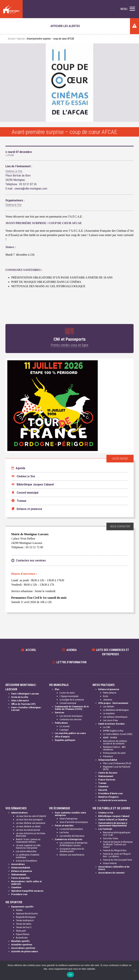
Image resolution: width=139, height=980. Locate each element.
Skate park (21, 931)
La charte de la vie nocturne (112, 800)
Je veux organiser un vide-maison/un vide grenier (28, 847)
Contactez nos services (70, 719)
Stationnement (106, 776)
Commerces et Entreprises (69, 839)
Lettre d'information (71, 662)
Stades (19, 910)
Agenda (21, 39)
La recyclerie (109, 713)
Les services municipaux (71, 716)
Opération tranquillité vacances (27, 891)
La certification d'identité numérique (28, 856)
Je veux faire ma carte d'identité (31, 816)
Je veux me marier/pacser (28, 830)
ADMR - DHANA (110, 738)
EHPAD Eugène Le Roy (113, 731)
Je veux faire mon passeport (29, 820)
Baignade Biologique (26, 917)
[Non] (134, 970)
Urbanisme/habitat (108, 760)
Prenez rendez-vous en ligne (70, 345)
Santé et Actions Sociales (111, 724)
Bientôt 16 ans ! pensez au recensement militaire (28, 841)
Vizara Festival (110, 863)
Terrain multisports (25, 920)
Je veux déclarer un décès (28, 826)
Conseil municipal (68, 703)
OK (70, 975)
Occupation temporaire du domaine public (72, 850)
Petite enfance (110, 693)
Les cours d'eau (110, 720)
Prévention (108, 756)
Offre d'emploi (62, 737)
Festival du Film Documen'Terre (117, 860)
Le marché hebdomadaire (71, 829)
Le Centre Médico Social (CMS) (118, 734)
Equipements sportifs (22, 907)
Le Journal (65, 726)
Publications (61, 723)
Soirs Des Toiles (110, 838)
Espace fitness (23, 934)
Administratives (19, 813)
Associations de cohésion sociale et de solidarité (115, 742)
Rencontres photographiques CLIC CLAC (117, 834)
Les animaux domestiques (115, 717)
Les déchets (109, 707)
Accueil (11, 39)
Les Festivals (105, 829)
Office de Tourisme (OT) (23, 704)
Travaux (102, 783)
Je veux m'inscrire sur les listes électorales (31, 835)
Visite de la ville (20, 697)
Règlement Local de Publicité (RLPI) (117, 768)
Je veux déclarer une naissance (31, 823)
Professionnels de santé (114, 753)
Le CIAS (107, 727)
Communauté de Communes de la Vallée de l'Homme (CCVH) (72, 708)
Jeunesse (108, 700)
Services (60, 713)
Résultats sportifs (20, 941)
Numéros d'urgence (108, 797)
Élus (57, 689)
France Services (107, 780)
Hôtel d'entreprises (69, 819)
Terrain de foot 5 (24, 927)
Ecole (106, 696)
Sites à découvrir (20, 701)
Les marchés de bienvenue (72, 836)
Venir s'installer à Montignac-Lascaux (26, 709)
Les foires (64, 832)
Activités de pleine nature (25, 951)
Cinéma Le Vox (14, 171)
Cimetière (103, 787)
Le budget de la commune (72, 700)
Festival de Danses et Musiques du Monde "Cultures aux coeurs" (118, 844)
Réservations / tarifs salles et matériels (26, 883)
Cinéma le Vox (13, 205)
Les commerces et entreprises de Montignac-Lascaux (73, 844)
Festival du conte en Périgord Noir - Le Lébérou (117, 855)
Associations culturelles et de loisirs (114, 868)
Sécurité (103, 790)
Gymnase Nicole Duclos (27, 914)
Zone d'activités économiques (74, 822)
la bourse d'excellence (26, 861)
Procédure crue (19, 894)
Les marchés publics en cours (70, 733)
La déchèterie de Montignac (116, 710)
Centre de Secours (108, 773)
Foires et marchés (21, 878)
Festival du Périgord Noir (115, 850)
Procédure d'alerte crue (110, 793)
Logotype (64, 730)
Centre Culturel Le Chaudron (113, 820)
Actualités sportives (22, 945)
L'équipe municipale (69, 696)
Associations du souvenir (111, 873)
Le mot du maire (67, 693)
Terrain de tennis (24, 924)
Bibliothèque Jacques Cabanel (114, 816)
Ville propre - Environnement (113, 703)
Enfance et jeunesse (109, 689)
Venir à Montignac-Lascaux (25, 694)
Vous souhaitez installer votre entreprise (70, 814)
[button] (128, 9)
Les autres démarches (26, 851)
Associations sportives (23, 948)
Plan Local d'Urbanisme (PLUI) (117, 763)
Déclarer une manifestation (72, 855)
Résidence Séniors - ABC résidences (114, 748)
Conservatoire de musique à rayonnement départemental (113, 824)
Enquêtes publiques (65, 740)
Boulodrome (22, 938)
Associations (18, 864)
